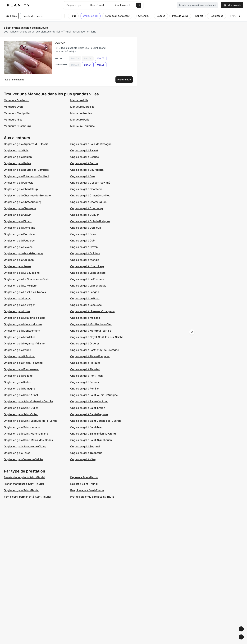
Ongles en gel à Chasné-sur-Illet (90, 195)
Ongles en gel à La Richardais (88, 286)
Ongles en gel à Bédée (17, 163)
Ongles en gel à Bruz (83, 176)
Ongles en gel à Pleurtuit (85, 369)
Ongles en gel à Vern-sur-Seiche (24, 459)
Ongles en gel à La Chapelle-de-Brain (27, 279)
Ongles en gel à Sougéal (85, 446)
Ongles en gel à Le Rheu (85, 298)
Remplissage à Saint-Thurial (87, 490)
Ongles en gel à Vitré (83, 459)
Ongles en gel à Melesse (85, 318)
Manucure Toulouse (82, 126)
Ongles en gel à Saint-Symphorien (91, 440)
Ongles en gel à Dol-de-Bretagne (90, 221)
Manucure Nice (13, 120)
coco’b (60, 43)
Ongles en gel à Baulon (18, 157)
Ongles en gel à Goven (84, 247)
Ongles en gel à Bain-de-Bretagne (91, 144)
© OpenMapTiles (203, 643)
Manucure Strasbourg (17, 126)
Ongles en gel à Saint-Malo (87, 427)
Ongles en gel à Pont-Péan (87, 376)
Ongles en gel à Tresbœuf (86, 453)
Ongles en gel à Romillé (84, 389)
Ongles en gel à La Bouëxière (88, 273)
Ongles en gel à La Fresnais (87, 279)
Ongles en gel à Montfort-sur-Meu (91, 324)
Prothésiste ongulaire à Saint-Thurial (93, 497)
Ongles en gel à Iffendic (85, 260)
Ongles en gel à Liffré (17, 311)
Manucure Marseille (82, 107)
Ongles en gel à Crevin (18, 215)
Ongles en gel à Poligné (18, 376)
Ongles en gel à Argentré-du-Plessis (26, 144)
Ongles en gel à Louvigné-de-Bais (25, 318)
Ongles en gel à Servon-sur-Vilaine (25, 446)
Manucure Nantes (81, 113)
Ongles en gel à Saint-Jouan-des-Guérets (96, 421)
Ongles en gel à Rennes (85, 382)
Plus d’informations (14, 80)
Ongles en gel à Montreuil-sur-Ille (91, 331)
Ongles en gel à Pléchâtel (19, 356)
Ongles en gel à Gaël (83, 241)
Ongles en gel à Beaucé (85, 157)
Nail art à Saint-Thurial (84, 484)
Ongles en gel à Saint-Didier (21, 408)
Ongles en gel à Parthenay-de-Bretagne (95, 350)
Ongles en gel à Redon (18, 382)
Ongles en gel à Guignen (19, 260)
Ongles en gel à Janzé (17, 266)
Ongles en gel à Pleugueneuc (22, 369)
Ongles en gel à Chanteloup (21, 189)
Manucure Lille (79, 100)
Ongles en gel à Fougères (19, 241)
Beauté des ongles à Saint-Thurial (24, 477)
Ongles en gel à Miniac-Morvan (23, 324)
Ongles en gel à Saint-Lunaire (22, 427)
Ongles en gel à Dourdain (19, 234)
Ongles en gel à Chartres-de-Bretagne (27, 195)
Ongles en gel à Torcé (17, 453)
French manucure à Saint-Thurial (24, 484)
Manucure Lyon (13, 107)
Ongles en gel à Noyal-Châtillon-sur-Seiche (97, 337)
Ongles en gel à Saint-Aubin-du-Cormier (29, 401)
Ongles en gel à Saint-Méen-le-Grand (93, 434)
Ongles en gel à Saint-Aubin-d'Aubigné (94, 395)
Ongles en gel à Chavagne (20, 208)
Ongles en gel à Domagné (20, 228)
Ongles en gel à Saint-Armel (21, 395)
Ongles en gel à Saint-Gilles (21, 414)
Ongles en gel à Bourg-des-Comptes (26, 170)
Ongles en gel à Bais (16, 150)
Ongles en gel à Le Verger (19, 305)
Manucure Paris (80, 120)
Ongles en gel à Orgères (85, 343)
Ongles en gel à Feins (83, 234)
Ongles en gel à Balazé (84, 150)
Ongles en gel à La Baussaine (22, 273)
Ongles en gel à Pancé (17, 350)
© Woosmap (187, 643)
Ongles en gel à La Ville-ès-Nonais (25, 292)
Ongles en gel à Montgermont (22, 331)
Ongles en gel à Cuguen (85, 215)
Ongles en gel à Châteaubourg (23, 202)
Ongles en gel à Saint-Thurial (21, 490)
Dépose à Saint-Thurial (84, 477)
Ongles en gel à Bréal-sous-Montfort (26, 176)
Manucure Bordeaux (16, 100)
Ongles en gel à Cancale (19, 183)
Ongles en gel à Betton (84, 163)
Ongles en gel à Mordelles (20, 337)
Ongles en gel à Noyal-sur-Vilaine (24, 343)
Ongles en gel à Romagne (19, 389)
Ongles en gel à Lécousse (86, 305)
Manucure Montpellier (17, 113)
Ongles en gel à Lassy (17, 298)
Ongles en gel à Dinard (18, 221)
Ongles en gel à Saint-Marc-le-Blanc (26, 434)
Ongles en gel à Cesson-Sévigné (90, 183)
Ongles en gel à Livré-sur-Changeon (92, 311)
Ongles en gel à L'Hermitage (87, 266)
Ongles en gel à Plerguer (85, 363)
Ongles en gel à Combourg (87, 208)
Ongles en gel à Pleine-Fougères (90, 356)
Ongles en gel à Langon (85, 292)
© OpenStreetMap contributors (229, 643)
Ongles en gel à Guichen (85, 253)
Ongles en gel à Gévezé (18, 247)
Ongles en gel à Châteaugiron (88, 202)
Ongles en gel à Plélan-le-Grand (23, 363)
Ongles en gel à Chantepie (86, 189)
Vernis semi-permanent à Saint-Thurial (27, 497)
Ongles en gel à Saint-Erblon (88, 408)
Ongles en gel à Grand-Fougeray (24, 253)
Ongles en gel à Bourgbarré (87, 170)
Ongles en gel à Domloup (86, 228)
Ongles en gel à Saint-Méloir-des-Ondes (28, 440)
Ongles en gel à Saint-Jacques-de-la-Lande (31, 421)
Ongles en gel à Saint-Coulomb (89, 401)
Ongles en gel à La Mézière (20, 286)
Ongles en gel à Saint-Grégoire (89, 414)
